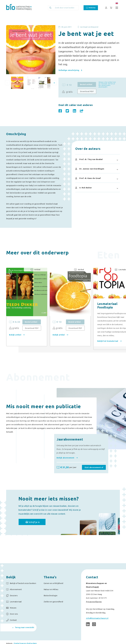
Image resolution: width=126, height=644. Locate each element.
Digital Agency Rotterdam (25, 641)
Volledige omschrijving (70, 70)
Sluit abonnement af (94, 462)
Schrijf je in (37, 519)
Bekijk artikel (18, 335)
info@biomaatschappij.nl (97, 616)
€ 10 (66, 322)
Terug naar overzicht (23, 628)
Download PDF (87, 91)
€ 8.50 (16, 322)
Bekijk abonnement (67, 452)
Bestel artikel (86, 84)
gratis (67, 92)
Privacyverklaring (94, 599)
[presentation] (7, 83)
